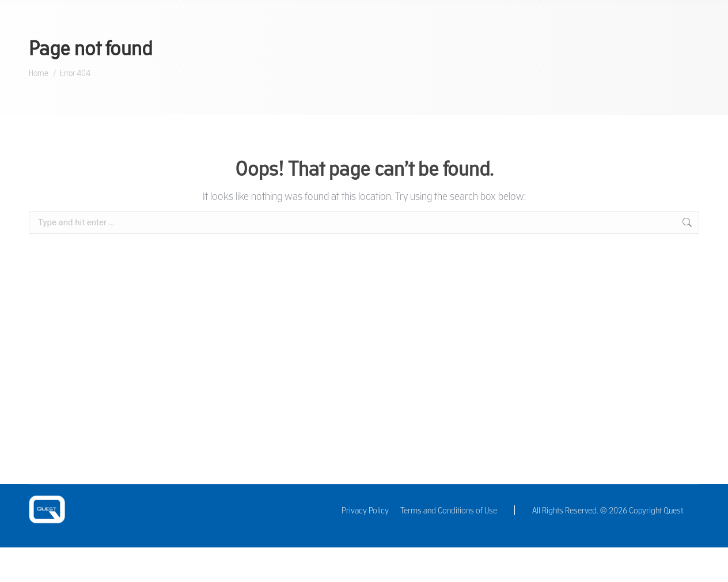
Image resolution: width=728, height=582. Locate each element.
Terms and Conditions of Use (449, 510)
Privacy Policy (365, 510)
